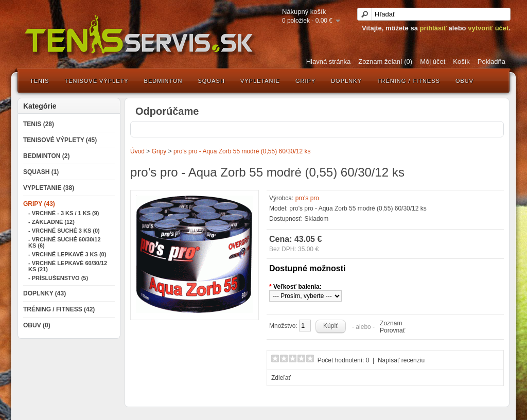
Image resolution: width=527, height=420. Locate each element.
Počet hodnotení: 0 (344, 360)
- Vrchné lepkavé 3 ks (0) (67, 254)
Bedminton (163, 81)
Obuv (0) (37, 325)
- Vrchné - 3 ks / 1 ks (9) (64, 213)
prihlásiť (433, 28)
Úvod (137, 151)
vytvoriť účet (488, 28)
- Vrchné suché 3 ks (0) (64, 231)
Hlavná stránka (329, 62)
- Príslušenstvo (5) (58, 278)
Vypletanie (260, 81)
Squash (211, 81)
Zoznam (391, 323)
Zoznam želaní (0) (385, 62)
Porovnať (392, 330)
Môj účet (433, 62)
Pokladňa (491, 62)
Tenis (39, 81)
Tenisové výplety (96, 81)
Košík (461, 62)
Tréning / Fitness (409, 81)
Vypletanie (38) (49, 188)
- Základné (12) (51, 222)
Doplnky (346, 81)
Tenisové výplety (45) (60, 140)
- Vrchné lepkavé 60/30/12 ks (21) (68, 266)
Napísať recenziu (401, 360)
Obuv (464, 81)
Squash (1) (41, 172)
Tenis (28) (39, 124)
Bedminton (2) (46, 156)
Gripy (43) (39, 204)
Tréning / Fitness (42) (59, 309)
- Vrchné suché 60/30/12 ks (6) (65, 242)
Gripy (305, 81)
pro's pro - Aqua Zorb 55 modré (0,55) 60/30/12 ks (242, 151)
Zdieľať (281, 378)
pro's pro (307, 198)
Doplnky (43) (45, 293)
